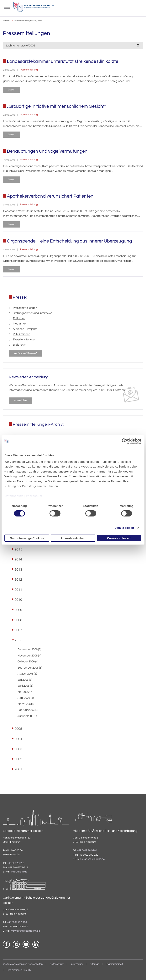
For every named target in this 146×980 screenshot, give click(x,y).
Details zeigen (124, 528)
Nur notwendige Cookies (27, 538)
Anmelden (20, 400)
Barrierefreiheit (115, 964)
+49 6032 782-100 (17, 922)
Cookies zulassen (119, 538)
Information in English (19, 970)
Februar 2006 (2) (28, 710)
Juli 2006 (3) (25, 680)
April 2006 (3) (26, 698)
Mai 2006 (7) (25, 692)
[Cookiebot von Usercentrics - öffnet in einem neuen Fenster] (125, 441)
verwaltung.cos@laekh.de (26, 931)
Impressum (34, 496)
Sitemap (95, 964)
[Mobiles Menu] (7, 7)
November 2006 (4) (29, 656)
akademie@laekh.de (93, 859)
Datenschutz (14, 496)
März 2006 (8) (26, 704)
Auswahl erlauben (73, 538)
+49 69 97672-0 (16, 863)
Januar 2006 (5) (27, 716)
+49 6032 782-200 (87, 850)
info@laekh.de (19, 872)
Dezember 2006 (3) (29, 649)
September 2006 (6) (30, 668)
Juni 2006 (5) (25, 686)
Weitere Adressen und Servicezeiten (23, 964)
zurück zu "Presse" (25, 353)
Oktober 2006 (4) (28, 662)
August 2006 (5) (27, 674)
